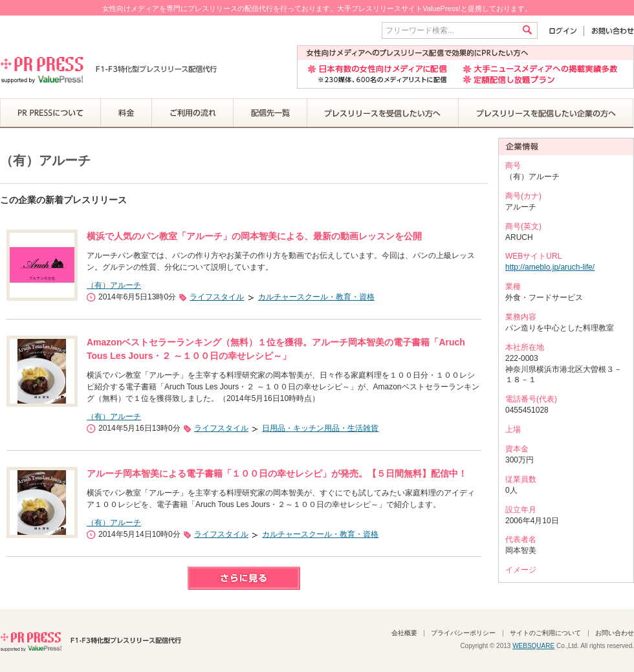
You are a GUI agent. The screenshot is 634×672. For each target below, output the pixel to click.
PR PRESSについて (50, 113)
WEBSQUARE (533, 646)
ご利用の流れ (193, 113)
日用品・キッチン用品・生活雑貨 (320, 428)
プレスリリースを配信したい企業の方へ (546, 113)
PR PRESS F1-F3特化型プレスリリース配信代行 (91, 640)
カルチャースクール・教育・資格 (316, 297)
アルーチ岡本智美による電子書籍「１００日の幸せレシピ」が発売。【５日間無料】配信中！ (277, 473)
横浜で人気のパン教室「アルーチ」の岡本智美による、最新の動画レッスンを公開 (254, 236)
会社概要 (404, 633)
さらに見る (244, 578)
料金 (126, 113)
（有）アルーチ (114, 285)
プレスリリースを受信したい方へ (383, 113)
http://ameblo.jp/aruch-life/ (550, 267)
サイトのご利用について (545, 633)
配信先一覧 (270, 113)
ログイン (566, 31)
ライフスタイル (217, 297)
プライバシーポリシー (463, 633)
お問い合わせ (609, 31)
